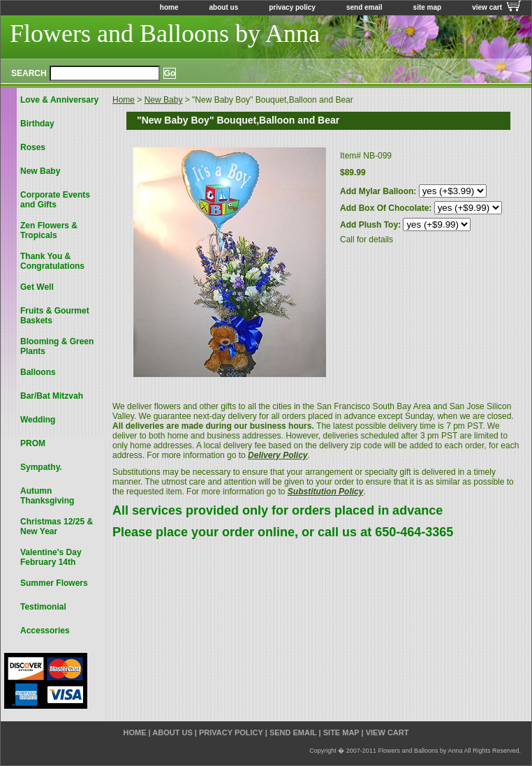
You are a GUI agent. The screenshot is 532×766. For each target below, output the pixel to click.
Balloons (38, 372)
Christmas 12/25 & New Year (57, 526)
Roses (33, 147)
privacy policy (292, 7)
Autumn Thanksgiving (47, 496)
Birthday (37, 124)
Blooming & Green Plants (57, 346)
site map (428, 7)
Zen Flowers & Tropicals (49, 230)
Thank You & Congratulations (52, 261)
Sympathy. (41, 467)
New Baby (164, 100)
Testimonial (43, 607)
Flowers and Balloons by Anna (165, 34)
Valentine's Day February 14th (51, 557)
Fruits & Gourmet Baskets (55, 316)
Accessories (45, 631)
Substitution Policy (326, 492)
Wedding (38, 420)
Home (124, 100)
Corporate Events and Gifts (55, 200)
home (169, 7)
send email (364, 7)
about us (224, 7)
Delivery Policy (278, 455)
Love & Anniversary (59, 100)
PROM (33, 443)
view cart (487, 7)
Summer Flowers (54, 583)
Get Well (37, 287)
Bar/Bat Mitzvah (52, 396)
